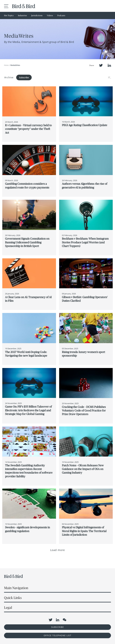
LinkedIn (109, 65)
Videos (50, 15)
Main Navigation (16, 588)
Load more (57, 550)
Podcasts (61, 15)
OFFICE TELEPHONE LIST (58, 635)
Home (6, 65)
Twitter (101, 65)
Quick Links (13, 598)
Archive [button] (9, 77)
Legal (8, 608)
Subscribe (24, 77)
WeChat (65, 620)
